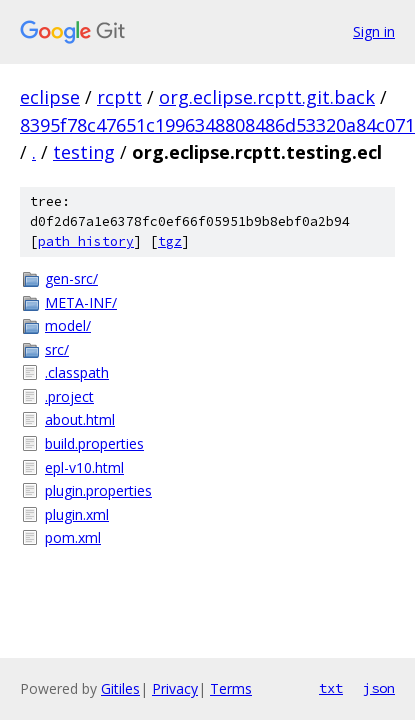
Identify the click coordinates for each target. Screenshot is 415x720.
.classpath (77, 372)
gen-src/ (71, 278)
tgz (170, 241)
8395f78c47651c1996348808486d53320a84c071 (217, 125)
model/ (68, 325)
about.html (80, 419)
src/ (57, 349)
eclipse (50, 97)
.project (69, 396)
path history (86, 241)
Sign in (374, 31)
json (379, 688)
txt (331, 688)
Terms (231, 688)
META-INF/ (81, 302)
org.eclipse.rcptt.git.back (267, 97)
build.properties (94, 443)
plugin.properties (98, 490)
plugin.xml (77, 514)
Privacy (175, 688)
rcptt (119, 97)
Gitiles (120, 688)
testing (84, 152)
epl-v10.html (84, 467)
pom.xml (73, 537)
